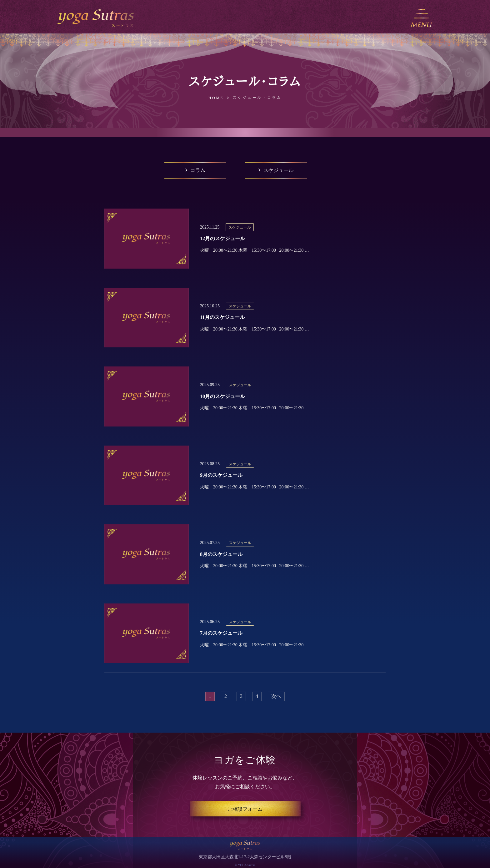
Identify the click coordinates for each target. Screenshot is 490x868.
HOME (216, 98)
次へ (276, 696)
